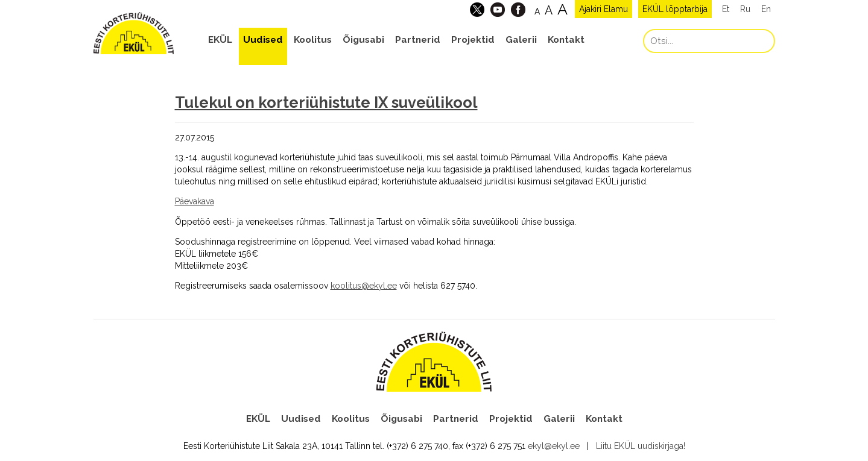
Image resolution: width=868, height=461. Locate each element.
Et (726, 9)
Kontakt (566, 40)
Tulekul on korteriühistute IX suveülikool (326, 102)
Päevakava (195, 201)
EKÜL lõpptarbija (675, 9)
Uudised (263, 40)
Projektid (473, 40)
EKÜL (220, 40)
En (766, 9)
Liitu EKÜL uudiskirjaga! (641, 446)
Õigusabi (363, 40)
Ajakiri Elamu (603, 9)
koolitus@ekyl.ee (364, 286)
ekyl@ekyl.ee (554, 446)
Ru (745, 9)
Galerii (521, 40)
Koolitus (313, 40)
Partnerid (418, 40)
